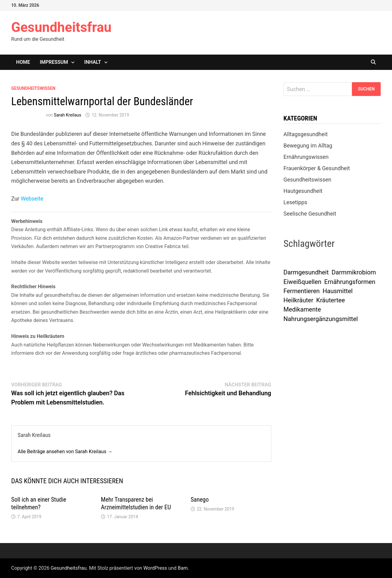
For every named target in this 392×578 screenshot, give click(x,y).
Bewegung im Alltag (308, 145)
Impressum (54, 62)
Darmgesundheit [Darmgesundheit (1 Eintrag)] (306, 272)
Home (23, 62)
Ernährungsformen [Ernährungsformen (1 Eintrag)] (350, 282)
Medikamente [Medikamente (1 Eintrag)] (302, 309)
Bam (183, 568)
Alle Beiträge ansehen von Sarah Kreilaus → (65, 452)
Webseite (32, 199)
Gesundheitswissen (33, 88)
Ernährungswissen (306, 157)
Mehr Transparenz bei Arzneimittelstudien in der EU (136, 503)
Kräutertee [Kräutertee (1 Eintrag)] (331, 300)
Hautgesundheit (303, 191)
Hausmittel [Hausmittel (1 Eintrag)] (337, 291)
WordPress (155, 568)
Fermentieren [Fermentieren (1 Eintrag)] (302, 291)
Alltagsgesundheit (306, 134)
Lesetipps (296, 202)
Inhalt (93, 62)
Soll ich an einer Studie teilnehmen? (39, 503)
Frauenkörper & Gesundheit (317, 168)
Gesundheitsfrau (61, 27)
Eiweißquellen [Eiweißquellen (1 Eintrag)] (303, 282)
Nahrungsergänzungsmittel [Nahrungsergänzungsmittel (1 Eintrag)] (321, 319)
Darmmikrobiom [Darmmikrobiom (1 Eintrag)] (354, 272)
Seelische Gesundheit (310, 214)
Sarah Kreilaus (68, 115)
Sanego (200, 500)
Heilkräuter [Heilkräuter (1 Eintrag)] (299, 300)
